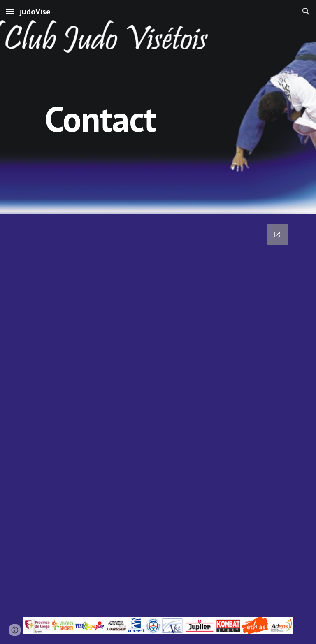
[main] (100, 107)
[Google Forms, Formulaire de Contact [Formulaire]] (158, 410)
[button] (10, 11)
